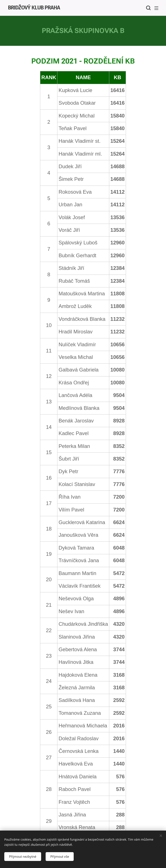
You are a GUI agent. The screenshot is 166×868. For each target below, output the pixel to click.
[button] (148, 8)
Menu (156, 8)
